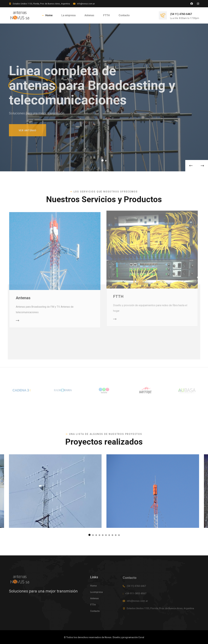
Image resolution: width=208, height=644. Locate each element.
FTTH (106, 15)
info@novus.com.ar (86, 4)
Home (49, 15)
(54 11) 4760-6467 (181, 14)
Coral (141, 637)
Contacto (124, 15)
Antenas (89, 15)
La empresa (68, 15)
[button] (102, 160)
